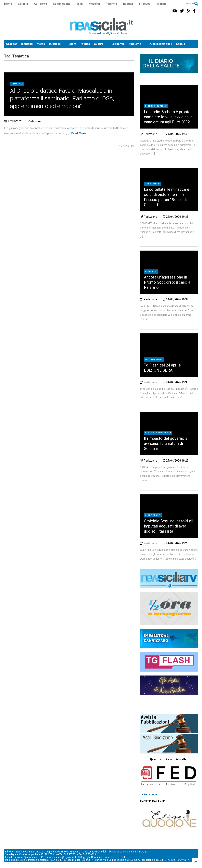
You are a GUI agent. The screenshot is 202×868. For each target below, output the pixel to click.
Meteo (41, 44)
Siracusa (145, 4)
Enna (80, 4)
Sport (72, 44)
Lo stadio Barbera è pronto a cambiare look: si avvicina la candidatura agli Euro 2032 (169, 117)
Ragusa (128, 4)
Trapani (161, 4)
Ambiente (135, 44)
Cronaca (12, 44)
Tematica (17, 84)
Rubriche (55, 44)
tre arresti (153, 184)
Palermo (111, 4)
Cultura (99, 44)
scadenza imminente (158, 433)
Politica (85, 44)
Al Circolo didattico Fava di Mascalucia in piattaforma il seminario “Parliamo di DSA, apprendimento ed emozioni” (62, 98)
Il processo (153, 515)
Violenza (151, 272)
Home (8, 4)
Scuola (181, 44)
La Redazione (148, 794)
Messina (94, 4)
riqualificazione (156, 106)
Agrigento (40, 4)
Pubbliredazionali (160, 44)
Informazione (154, 360)
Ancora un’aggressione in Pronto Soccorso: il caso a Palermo (167, 282)
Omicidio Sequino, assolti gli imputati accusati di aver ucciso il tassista (169, 526)
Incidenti (27, 44)
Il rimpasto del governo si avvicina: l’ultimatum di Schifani (166, 443)
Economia (118, 44)
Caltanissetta (62, 4)
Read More (78, 133)
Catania (23, 4)
